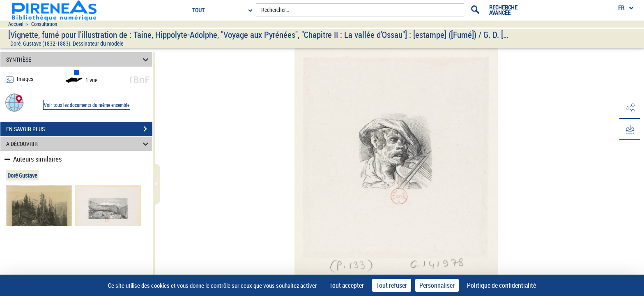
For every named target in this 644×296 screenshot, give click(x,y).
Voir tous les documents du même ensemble (87, 105)
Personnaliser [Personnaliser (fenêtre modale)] (437, 285)
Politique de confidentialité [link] (501, 285)
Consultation (44, 24)
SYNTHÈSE (79, 59)
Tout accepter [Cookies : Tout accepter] (347, 285)
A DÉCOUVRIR (79, 144)
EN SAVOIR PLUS (79, 129)
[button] (14, 102)
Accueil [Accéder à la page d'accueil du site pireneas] (16, 24)
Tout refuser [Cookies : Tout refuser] (392, 285)
